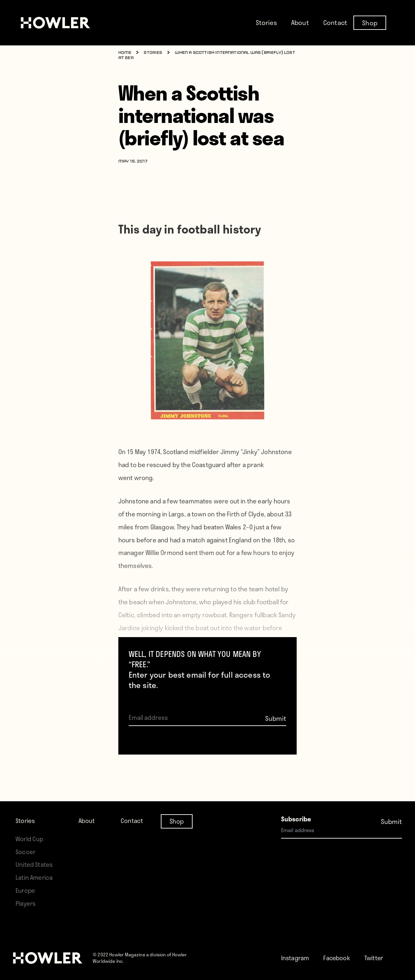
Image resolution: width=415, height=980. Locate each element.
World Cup (30, 813)
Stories (266, 22)
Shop (370, 22)
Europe (26, 890)
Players (26, 903)
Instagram (296, 958)
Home (125, 53)
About (300, 22)
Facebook (338, 958)
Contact (335, 22)
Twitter (376, 958)
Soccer (26, 826)
